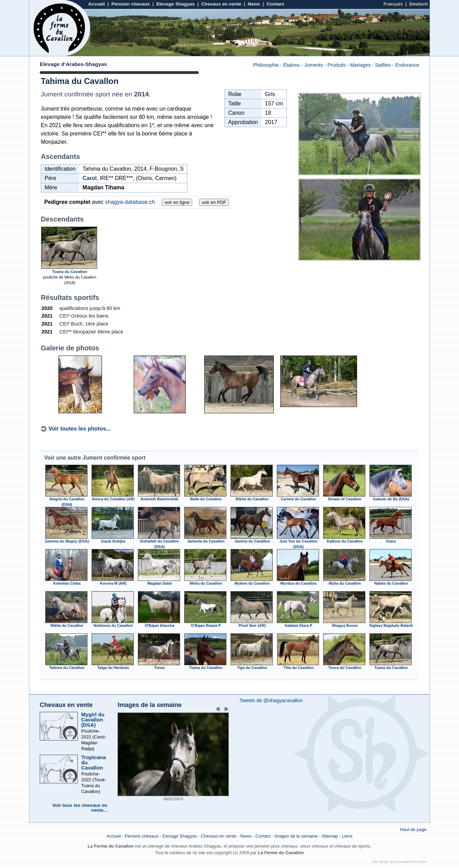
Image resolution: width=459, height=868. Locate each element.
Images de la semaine (149, 705)
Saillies (383, 65)
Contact (275, 4)
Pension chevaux (130, 4)
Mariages (360, 65)
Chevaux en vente (221, 4)
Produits (336, 65)
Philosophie (266, 65)
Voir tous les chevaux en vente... (80, 808)
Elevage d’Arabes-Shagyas (73, 64)
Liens (347, 836)
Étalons (291, 65)
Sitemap (330, 836)
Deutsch (419, 4)
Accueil (96, 4)
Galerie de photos (70, 348)
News (254, 4)
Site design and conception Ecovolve (399, 862)
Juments (313, 65)
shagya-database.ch (130, 202)
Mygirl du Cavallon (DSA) (93, 720)
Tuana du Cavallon (70, 272)
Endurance (407, 65)
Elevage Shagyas (175, 4)
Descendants (62, 219)
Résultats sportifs (70, 298)
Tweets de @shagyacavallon (271, 700)
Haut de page (413, 829)
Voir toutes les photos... (79, 429)
